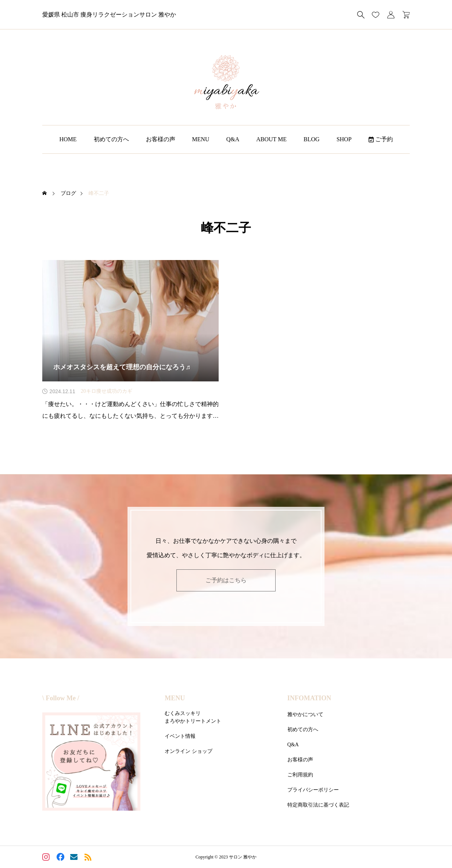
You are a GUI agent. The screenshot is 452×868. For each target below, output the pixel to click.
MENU (201, 139)
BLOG (312, 139)
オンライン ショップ (189, 751)
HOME (68, 139)
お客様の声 (161, 139)
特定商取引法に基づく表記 (318, 805)
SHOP (344, 139)
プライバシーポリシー (313, 790)
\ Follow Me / (61, 698)
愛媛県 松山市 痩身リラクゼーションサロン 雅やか (109, 15)
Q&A (233, 139)
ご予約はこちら (226, 580)
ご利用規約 (300, 775)
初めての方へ (111, 139)
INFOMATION (309, 698)
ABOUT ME (271, 139)
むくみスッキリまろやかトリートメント (193, 717)
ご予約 (381, 139)
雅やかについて (305, 714)
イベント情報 (180, 736)
